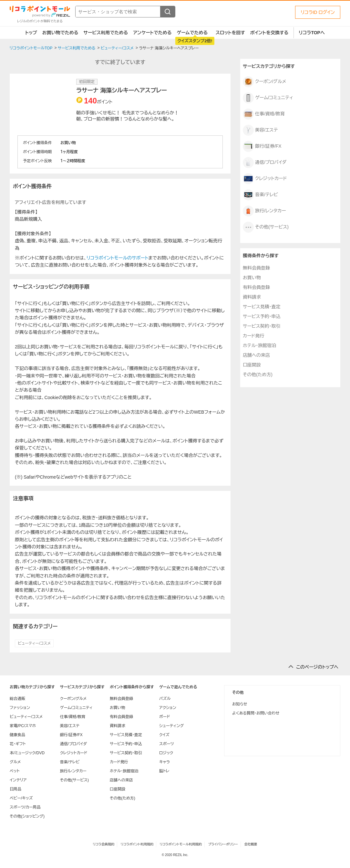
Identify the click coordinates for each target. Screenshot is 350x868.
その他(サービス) (266, 227)
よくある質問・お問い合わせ (256, 713)
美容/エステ (260, 130)
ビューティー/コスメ (34, 643)
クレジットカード (265, 179)
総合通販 (17, 699)
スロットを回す (230, 33)
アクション (168, 708)
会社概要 (251, 844)
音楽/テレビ (260, 195)
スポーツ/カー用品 (25, 807)
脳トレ (164, 771)
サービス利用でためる (106, 33)
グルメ (15, 762)
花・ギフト (18, 744)
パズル (165, 699)
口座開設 (252, 365)
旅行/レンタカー (264, 211)
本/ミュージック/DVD (27, 753)
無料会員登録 (256, 268)
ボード (165, 717)
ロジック (166, 753)
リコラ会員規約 (103, 844)
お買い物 (252, 278)
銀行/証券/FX (262, 146)
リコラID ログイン (318, 12)
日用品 (15, 789)
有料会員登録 (256, 287)
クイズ (164, 735)
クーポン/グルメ (264, 82)
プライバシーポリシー (223, 844)
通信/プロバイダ (265, 163)
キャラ (165, 762)
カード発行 (253, 336)
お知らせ (240, 704)
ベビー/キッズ (21, 798)
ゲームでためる (192, 33)
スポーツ (167, 744)
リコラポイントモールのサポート (117, 258)
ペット (15, 771)
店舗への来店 (256, 355)
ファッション (20, 708)
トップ (31, 33)
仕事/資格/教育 (264, 114)
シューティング (171, 726)
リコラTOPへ (312, 33)
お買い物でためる (60, 33)
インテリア (18, 780)
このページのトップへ (317, 667)
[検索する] (168, 12)
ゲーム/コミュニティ (268, 98)
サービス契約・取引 (262, 326)
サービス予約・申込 (262, 316)
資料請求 (252, 297)
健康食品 (17, 735)
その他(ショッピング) (27, 816)
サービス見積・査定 (262, 307)
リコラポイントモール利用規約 (181, 844)
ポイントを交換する (269, 33)
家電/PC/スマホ (23, 726)
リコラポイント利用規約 (137, 844)
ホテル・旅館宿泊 (259, 345)
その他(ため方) (258, 375)
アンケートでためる (152, 33)
